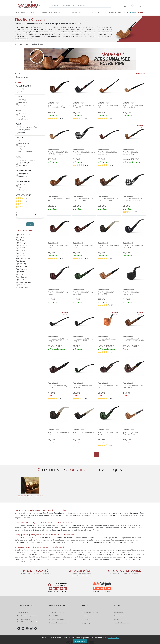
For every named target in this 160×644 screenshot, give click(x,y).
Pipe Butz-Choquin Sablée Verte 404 (108, 433)
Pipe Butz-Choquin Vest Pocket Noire (132, 293)
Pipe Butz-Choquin (37, 44)
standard (23, 133)
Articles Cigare (55, 12)
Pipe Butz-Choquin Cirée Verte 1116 (83, 387)
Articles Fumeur (22, 12)
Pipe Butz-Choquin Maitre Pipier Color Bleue (83, 200)
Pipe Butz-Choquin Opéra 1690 (83, 246)
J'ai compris (80, 641)
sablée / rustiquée (26, 152)
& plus (23, 198)
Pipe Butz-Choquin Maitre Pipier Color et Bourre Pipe (133, 340)
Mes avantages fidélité (57, 619)
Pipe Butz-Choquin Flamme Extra (59, 200)
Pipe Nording (21, 264)
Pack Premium (120, 619)
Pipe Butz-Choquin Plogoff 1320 (58, 433)
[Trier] (30, 77)
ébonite (23, 176)
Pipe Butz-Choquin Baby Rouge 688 (58, 387)
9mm (22, 116)
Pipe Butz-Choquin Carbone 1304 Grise (84, 153)
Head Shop (35, 12)
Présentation (119, 612)
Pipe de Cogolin (22, 243)
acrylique (23, 174)
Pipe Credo (20, 240)
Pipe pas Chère (21, 266)
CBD (87, 12)
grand (22, 184)
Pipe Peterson (21, 269)
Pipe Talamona (21, 277)
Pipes (21, 44)
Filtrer (30, 224)
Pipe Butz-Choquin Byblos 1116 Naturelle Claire (58, 153)
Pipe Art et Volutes (23, 235)
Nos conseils (86, 619)
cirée (21, 141)
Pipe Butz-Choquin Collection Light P (130, 153)
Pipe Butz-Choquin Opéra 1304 (58, 246)
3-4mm (22, 113)
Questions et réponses (90, 612)
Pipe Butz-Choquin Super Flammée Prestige (133, 433)
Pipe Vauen (20, 280)
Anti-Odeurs (102, 12)
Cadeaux (113, 12)
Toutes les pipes (22, 288)
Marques (121, 12)
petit (21, 187)
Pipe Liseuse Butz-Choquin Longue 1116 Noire (83, 340)
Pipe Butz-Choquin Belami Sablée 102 (83, 106)
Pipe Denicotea (22, 245)
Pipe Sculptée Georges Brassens (107, 340)
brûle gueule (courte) (28, 127)
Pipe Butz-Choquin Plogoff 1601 (83, 433)
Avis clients (86, 623)
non (21, 89)
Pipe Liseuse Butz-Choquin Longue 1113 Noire (58, 340)
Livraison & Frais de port (58, 623)
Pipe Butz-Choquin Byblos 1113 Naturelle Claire (133, 106)
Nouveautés (131, 12)
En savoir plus (114, 638)
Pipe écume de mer (23, 282)
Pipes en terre (21, 285)
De (21, 215)
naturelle (23, 149)
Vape (81, 12)
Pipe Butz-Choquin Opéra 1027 (108, 387)
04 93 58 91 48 (23, 612)
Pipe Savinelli (21, 274)
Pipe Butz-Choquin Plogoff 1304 (108, 246)
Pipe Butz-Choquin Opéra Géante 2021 (133, 387)
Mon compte (54, 616)
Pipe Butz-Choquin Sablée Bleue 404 (133, 246)
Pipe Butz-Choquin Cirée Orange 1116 (108, 153)
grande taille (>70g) (27, 160)
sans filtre (23, 119)
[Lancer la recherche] (109, 6)
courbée (23, 103)
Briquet (44, 12)
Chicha (93, 12)
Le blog (84, 616)
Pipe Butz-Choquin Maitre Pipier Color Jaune (108, 200)
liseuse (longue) (25, 130)
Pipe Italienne (21, 256)
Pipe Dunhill (20, 248)
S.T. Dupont (72, 12)
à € (31, 215)
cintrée (22, 100)
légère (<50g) (25, 163)
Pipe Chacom (21, 237)
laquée (22, 146)
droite (22, 105)
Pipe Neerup (20, 261)
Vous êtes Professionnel (123, 623)
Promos (141, 12)
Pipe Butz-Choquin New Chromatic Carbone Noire (133, 200)
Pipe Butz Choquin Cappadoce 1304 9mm (57, 106)
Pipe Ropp (20, 272)
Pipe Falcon (20, 253)
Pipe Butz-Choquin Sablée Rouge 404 (58, 293)
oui (21, 92)
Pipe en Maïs (21, 251)
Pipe (64, 12)
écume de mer (25, 143)
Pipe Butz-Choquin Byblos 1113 (108, 106)
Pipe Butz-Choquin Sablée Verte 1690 (83, 293)
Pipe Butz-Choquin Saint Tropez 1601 (108, 293)
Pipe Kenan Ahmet (23, 258)
